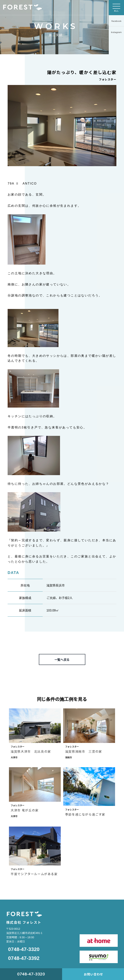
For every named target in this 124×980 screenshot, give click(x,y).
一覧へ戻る (62, 659)
